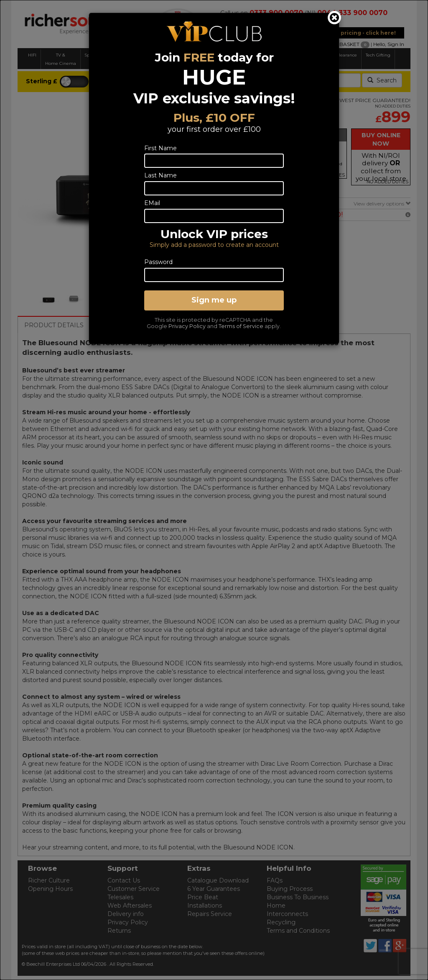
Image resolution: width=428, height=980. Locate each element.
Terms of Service (241, 326)
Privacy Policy (187, 326)
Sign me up (214, 300)
